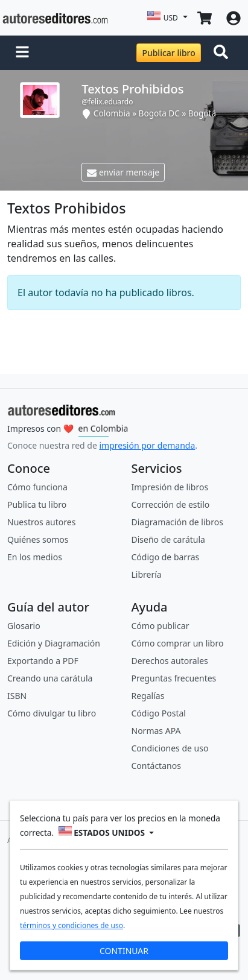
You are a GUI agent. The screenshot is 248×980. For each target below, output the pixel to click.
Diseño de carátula (168, 539)
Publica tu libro (37, 504)
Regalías (148, 696)
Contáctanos (156, 766)
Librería (147, 574)
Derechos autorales (170, 661)
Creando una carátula (50, 678)
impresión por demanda (147, 445)
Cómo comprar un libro (178, 643)
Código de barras (166, 557)
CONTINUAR (124, 950)
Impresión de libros (170, 487)
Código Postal (159, 713)
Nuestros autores (41, 522)
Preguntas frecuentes (174, 678)
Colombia (112, 113)
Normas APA (156, 731)
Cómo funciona (37, 487)
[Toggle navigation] (223, 53)
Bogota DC (159, 113)
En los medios (35, 557)
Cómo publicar (161, 626)
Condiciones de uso (170, 748)
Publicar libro (168, 53)
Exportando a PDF (43, 661)
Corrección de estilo (171, 504)
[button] (22, 53)
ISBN (17, 696)
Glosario (24, 626)
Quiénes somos (38, 539)
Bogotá (202, 113)
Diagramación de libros (177, 522)
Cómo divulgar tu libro (52, 713)
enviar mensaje (123, 172)
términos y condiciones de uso (72, 925)
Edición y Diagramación (54, 643)
